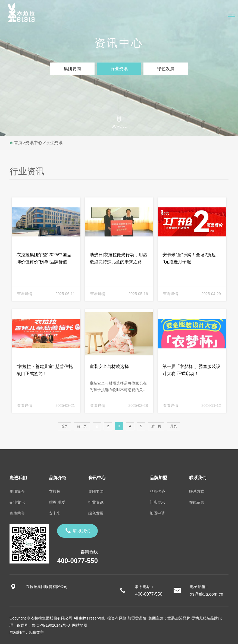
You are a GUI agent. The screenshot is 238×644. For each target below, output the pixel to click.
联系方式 (197, 491)
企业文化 (17, 502)
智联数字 (36, 632)
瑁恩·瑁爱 (57, 502)
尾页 (174, 426)
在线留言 (197, 502)
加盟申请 (157, 513)
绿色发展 (166, 69)
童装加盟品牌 (179, 618)
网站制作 (17, 632)
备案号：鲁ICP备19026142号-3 (43, 625)
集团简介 (17, 491)
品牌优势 (157, 491)
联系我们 (77, 531)
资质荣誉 (17, 513)
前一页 (82, 426)
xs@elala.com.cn (206, 594)
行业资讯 (119, 69)
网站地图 (79, 625)
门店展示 (157, 502)
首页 (18, 143)
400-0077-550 (78, 561)
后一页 (156, 426)
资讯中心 (34, 143)
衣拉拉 (55, 491)
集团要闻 (72, 69)
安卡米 (55, 513)
